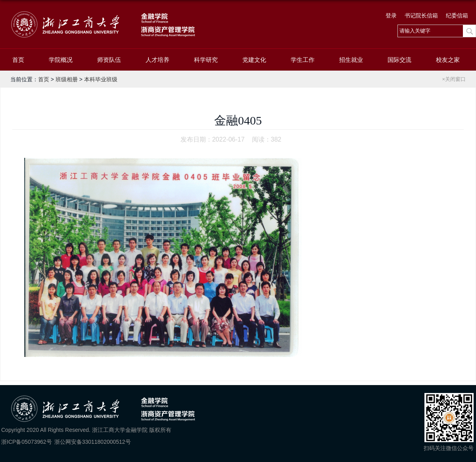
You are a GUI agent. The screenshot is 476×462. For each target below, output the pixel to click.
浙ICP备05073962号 (27, 442)
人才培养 (157, 60)
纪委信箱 (457, 15)
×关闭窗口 (454, 79)
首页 (18, 60)
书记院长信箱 (421, 15)
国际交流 (399, 60)
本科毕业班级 (101, 79)
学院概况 (61, 60)
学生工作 (303, 60)
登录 (391, 15)
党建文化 (254, 60)
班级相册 (67, 79)
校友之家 (448, 60)
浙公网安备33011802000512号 (93, 442)
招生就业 (351, 60)
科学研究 (206, 60)
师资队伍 (109, 60)
